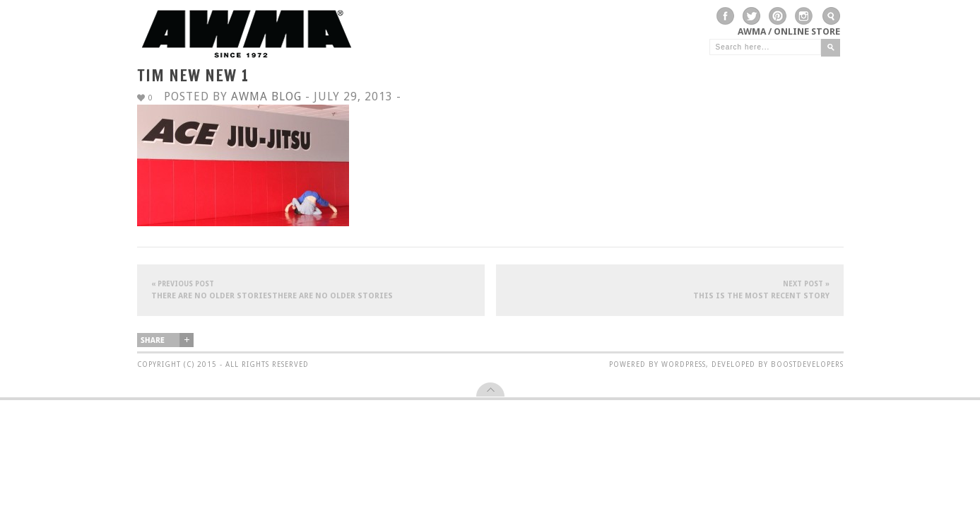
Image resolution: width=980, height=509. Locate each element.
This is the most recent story (670, 289)
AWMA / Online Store (789, 31)
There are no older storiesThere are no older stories (311, 289)
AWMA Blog (266, 96)
